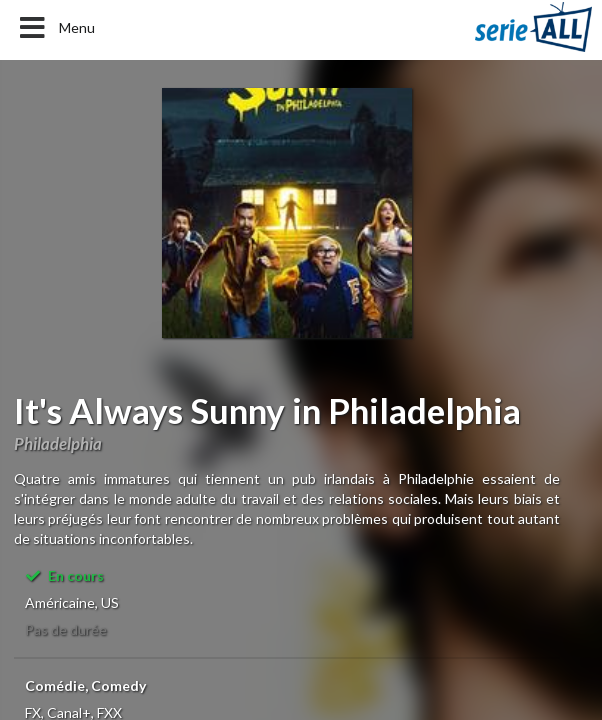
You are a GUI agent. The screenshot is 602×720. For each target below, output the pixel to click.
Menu (55, 28)
